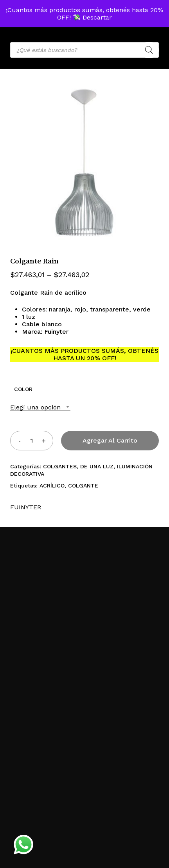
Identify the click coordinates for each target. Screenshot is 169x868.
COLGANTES (60, 466)
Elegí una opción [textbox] (35, 407)
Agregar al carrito (110, 440)
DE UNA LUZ (97, 466)
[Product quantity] (32, 440)
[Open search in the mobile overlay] (84, 50)
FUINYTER (26, 507)
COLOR (23, 389)
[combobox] (40, 407)
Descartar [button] (97, 17)
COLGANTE (83, 486)
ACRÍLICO (52, 486)
